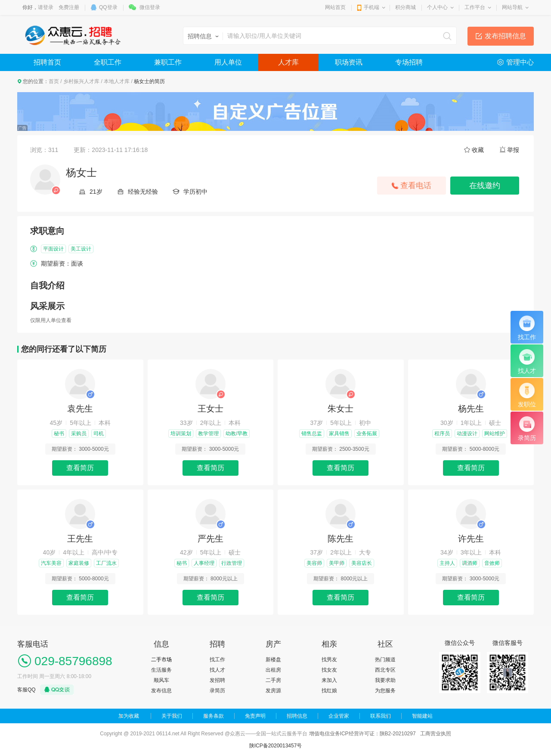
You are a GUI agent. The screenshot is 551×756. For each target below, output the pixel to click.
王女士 (210, 409)
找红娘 (329, 691)
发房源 (273, 691)
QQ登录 (108, 7)
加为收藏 (129, 716)
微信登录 (150, 7)
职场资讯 (349, 62)
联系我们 (381, 716)
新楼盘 (273, 660)
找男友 (329, 660)
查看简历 (80, 468)
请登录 (46, 7)
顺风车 (161, 680)
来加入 (329, 680)
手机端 (371, 7)
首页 (54, 81)
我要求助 (385, 680)
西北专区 (385, 670)
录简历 (217, 691)
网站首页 (335, 7)
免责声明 (255, 716)
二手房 (273, 680)
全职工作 (108, 62)
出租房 (273, 670)
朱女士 (341, 409)
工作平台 (475, 7)
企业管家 (339, 716)
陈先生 (341, 539)
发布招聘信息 (505, 36)
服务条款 (214, 716)
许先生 (471, 539)
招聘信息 (297, 716)
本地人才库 (117, 81)
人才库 (288, 62)
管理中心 (520, 62)
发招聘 (217, 680)
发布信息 (161, 691)
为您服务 (385, 691)
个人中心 (437, 7)
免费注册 (69, 7)
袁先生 (80, 409)
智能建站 (422, 716)
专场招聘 (409, 62)
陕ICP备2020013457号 (276, 746)
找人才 (217, 670)
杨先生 (471, 409)
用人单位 (228, 62)
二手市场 (161, 660)
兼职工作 (168, 62)
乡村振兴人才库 (81, 81)
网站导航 (512, 7)
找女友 (329, 670)
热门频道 (385, 660)
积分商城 (406, 7)
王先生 (80, 539)
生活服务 (161, 670)
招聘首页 (47, 62)
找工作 (217, 660)
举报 (513, 150)
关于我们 (172, 716)
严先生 (210, 539)
